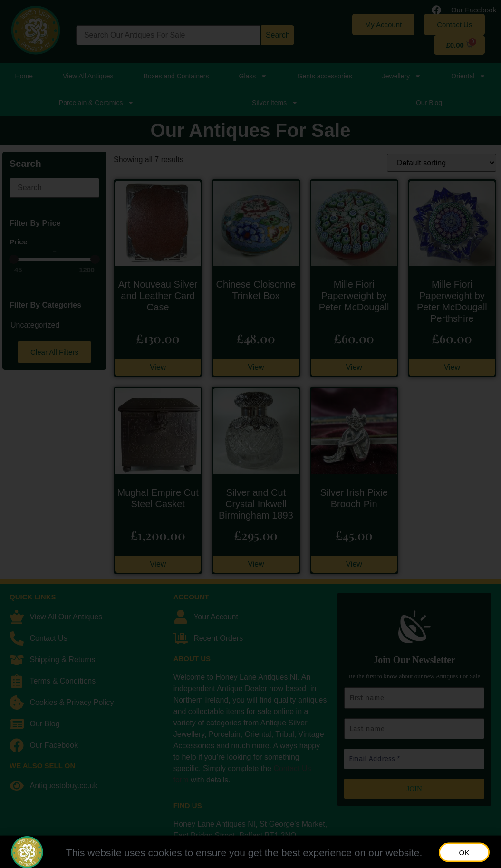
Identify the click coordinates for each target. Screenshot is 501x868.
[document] (250, 434)
